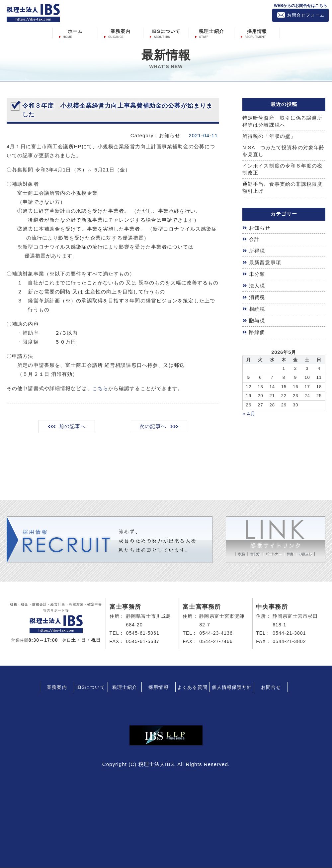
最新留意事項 (265, 263)
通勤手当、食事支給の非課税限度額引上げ (283, 188)
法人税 (257, 286)
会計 (254, 240)
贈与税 (257, 321)
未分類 (257, 275)
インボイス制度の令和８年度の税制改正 (283, 170)
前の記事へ (73, 427)
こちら (100, 388)
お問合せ (271, 688)
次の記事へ (153, 427)
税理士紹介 (211, 31)
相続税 (257, 309)
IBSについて (166, 31)
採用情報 (257, 31)
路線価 (257, 332)
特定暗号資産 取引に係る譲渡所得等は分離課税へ (283, 121)
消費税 (257, 298)
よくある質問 (192, 688)
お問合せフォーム (306, 15)
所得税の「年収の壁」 (269, 136)
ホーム (75, 31)
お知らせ (260, 229)
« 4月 (249, 413)
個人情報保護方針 (232, 688)
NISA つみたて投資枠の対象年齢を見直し (284, 152)
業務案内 (121, 31)
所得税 (257, 252)
